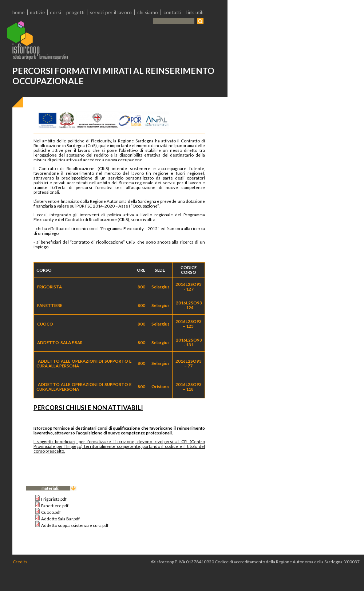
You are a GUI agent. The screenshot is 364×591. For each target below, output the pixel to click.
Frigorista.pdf (54, 499)
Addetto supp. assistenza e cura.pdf (75, 525)
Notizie (37, 12)
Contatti (172, 12)
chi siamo (148, 12)
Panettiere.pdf (55, 506)
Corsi (55, 12)
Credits (20, 562)
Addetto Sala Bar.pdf (60, 519)
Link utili (195, 12)
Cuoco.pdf (51, 512)
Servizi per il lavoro (111, 12)
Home (19, 12)
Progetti (75, 12)
